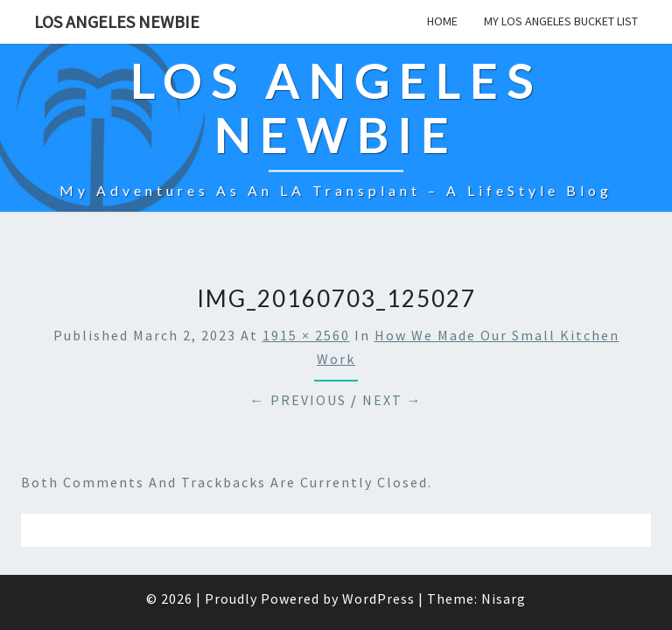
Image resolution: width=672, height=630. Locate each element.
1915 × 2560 (306, 291)
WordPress (378, 555)
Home (442, 21)
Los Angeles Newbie (117, 21)
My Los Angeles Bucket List (561, 21)
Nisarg (504, 555)
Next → (392, 356)
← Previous (298, 356)
